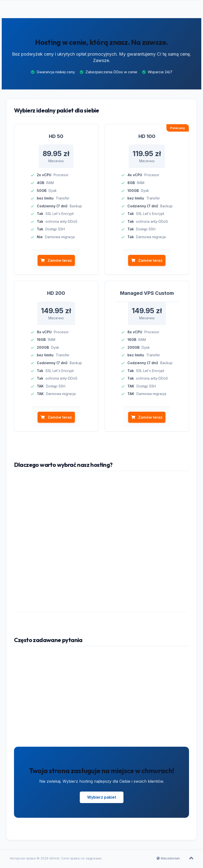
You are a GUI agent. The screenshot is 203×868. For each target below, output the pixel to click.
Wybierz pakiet (102, 799)
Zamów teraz (55, 262)
